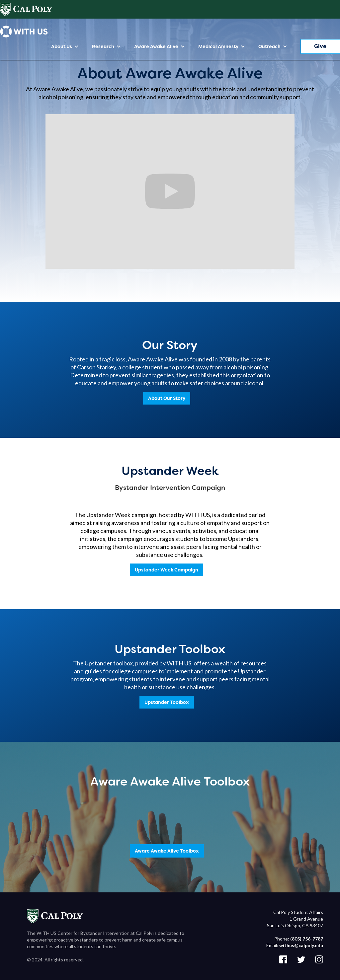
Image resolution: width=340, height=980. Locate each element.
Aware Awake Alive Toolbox (167, 851)
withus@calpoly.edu (301, 945)
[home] (24, 32)
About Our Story (167, 398)
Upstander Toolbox (167, 702)
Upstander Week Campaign (167, 570)
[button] (65, 46)
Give (320, 46)
